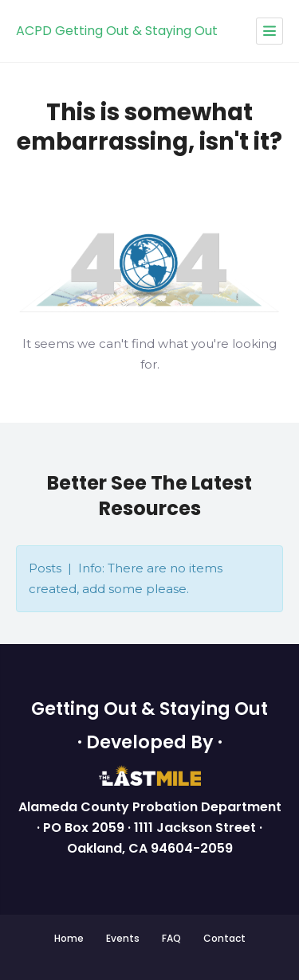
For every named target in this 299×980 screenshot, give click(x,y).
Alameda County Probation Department (150, 807)
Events (123, 938)
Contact (224, 938)
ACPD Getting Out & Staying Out (117, 31)
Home (69, 938)
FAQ (171, 938)
